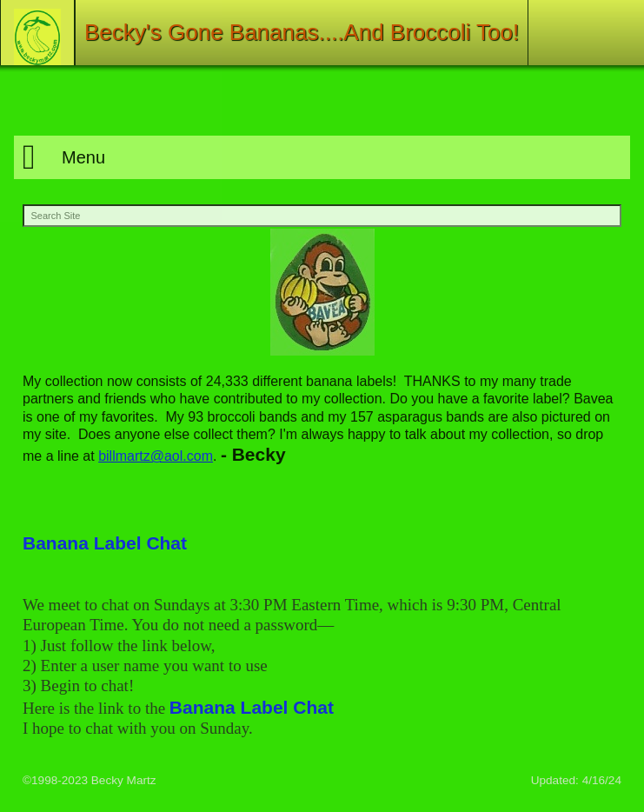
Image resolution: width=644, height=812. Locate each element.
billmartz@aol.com (156, 456)
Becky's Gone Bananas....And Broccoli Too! (302, 32)
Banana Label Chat (105, 543)
